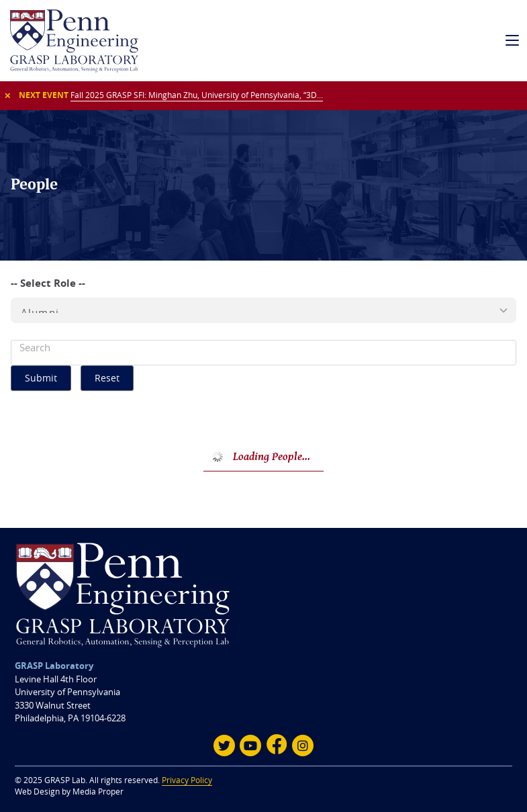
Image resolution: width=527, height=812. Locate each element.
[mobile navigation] (513, 41)
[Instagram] (303, 746)
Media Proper (98, 792)
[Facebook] (277, 746)
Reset (107, 378)
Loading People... (272, 456)
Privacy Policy (187, 780)
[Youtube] (250, 746)
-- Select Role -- (48, 283)
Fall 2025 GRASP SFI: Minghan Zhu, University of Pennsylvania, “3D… (197, 95)
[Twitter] (224, 746)
